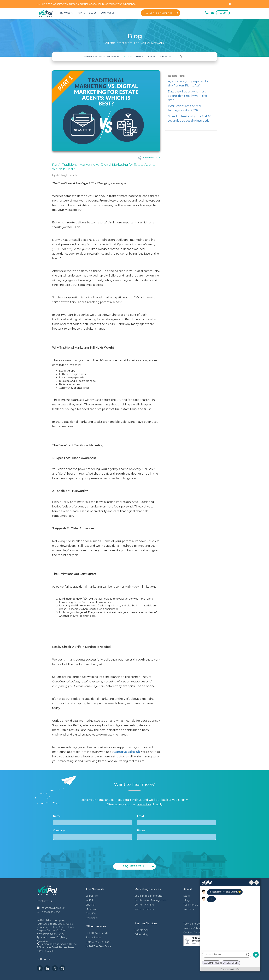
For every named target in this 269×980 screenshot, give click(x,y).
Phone (177, 834)
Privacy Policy (192, 928)
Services (67, 13)
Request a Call (138, 866)
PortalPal (91, 914)
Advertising (141, 934)
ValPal (89, 900)
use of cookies (93, 4)
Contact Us (109, 13)
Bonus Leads (93, 938)
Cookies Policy (192, 933)
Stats (82, 13)
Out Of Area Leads (97, 933)
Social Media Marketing (148, 896)
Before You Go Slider (98, 942)
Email (177, 820)
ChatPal (90, 905)
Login (223, 13)
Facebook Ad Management (151, 900)
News (139, 56)
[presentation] (135, 852)
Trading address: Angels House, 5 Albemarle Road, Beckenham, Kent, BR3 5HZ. (57, 947)
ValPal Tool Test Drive (98, 946)
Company (92, 834)
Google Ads (141, 930)
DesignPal (92, 918)
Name (92, 820)
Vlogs (151, 56)
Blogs (93, 13)
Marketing (166, 56)
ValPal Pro (92, 896)
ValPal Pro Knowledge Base (102, 56)
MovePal (91, 909)
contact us (144, 804)
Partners (189, 909)
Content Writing (144, 905)
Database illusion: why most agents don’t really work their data (188, 96)
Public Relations (144, 909)
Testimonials (191, 905)
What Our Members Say (162, 13)
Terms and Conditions (196, 924)
